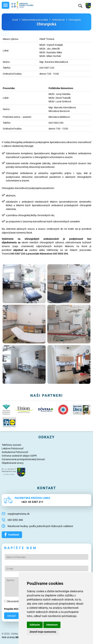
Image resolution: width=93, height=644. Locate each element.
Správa (10, 580)
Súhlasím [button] (35, 625)
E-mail (10, 569)
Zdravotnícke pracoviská (35, 20)
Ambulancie (58, 20)
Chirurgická (75, 20)
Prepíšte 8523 (12, 609)
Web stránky (15, 637)
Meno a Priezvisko (16, 557)
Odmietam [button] (52, 625)
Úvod (15, 20)
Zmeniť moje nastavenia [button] (43, 632)
